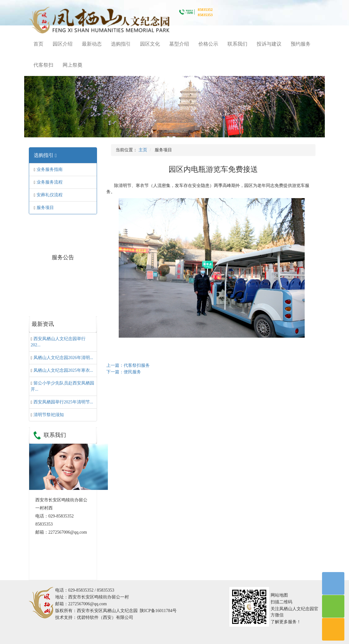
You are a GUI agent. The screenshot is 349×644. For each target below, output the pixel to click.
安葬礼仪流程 (50, 195)
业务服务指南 (50, 169)
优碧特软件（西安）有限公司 (105, 617)
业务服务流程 (50, 182)
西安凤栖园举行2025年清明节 (63, 402)
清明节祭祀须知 (49, 415)
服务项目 (45, 208)
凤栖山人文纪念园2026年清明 (63, 358)
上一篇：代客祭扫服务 (128, 365)
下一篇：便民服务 (124, 372)
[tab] (63, 155)
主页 (143, 150)
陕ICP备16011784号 (158, 611)
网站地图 (279, 595)
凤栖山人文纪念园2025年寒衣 (63, 370)
